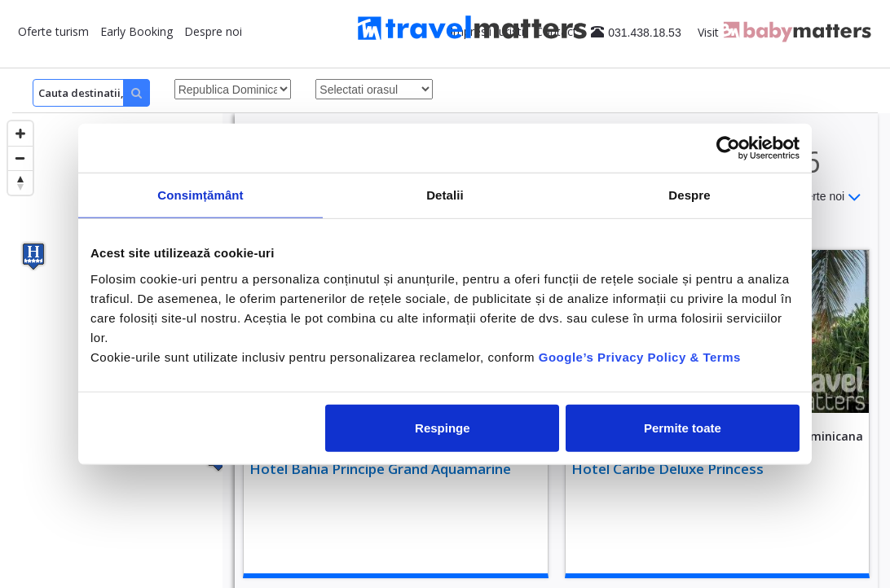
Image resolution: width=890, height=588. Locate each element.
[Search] (91, 93)
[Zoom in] (20, 134)
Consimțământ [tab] (200, 195)
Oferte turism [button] (53, 31)
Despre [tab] (689, 195)
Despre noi (213, 31)
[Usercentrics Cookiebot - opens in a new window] (728, 148)
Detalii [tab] (445, 195)
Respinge (443, 427)
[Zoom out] (20, 158)
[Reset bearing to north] (20, 182)
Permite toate (683, 427)
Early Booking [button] (137, 31)
